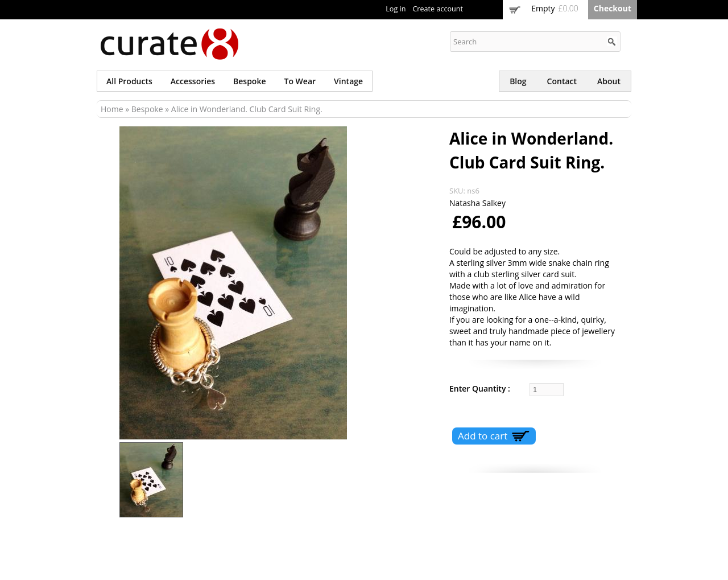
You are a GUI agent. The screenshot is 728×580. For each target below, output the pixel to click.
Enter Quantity (479, 388)
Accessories (193, 81)
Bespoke (249, 81)
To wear (300, 81)
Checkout (613, 8)
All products (129, 81)
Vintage (348, 81)
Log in (396, 9)
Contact (562, 81)
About (609, 81)
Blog (518, 81)
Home (112, 109)
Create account (438, 9)
